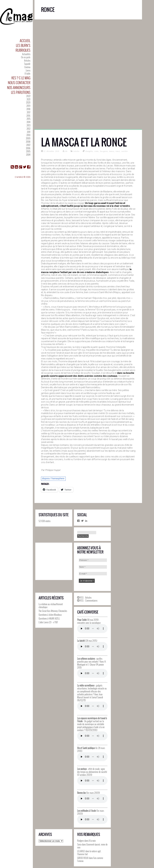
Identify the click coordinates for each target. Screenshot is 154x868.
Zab (66, 151)
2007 (28, 145)
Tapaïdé (27, 64)
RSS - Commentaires (87, 600)
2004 (28, 155)
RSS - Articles (84, 597)
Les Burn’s (23, 45)
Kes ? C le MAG (21, 78)
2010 (28, 135)
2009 (28, 138)
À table (27, 73)
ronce (118, 151)
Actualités (26, 54)
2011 (29, 132)
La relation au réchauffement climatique (51, 605)
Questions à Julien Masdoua (50, 615)
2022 (28, 96)
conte (96, 151)
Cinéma (27, 67)
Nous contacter (19, 83)
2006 (28, 148)
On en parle (26, 57)
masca (112, 151)
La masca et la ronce (84, 142)
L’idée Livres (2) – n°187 (48, 622)
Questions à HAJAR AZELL (49, 618)
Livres (28, 70)
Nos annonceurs (19, 87)
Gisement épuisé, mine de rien (92, 846)
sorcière (124, 151)
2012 (28, 129)
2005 (28, 151)
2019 (28, 106)
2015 (28, 119)
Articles (27, 60)
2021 (28, 99)
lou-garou (104, 151)
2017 (29, 112)
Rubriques (23, 50)
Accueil (25, 41)
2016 (28, 116)
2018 (28, 109)
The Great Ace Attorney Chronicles (53, 611)
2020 (28, 102)
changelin (89, 151)
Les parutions (21, 92)
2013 (28, 125)
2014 (28, 122)
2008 (28, 142)
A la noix (92, 841)
